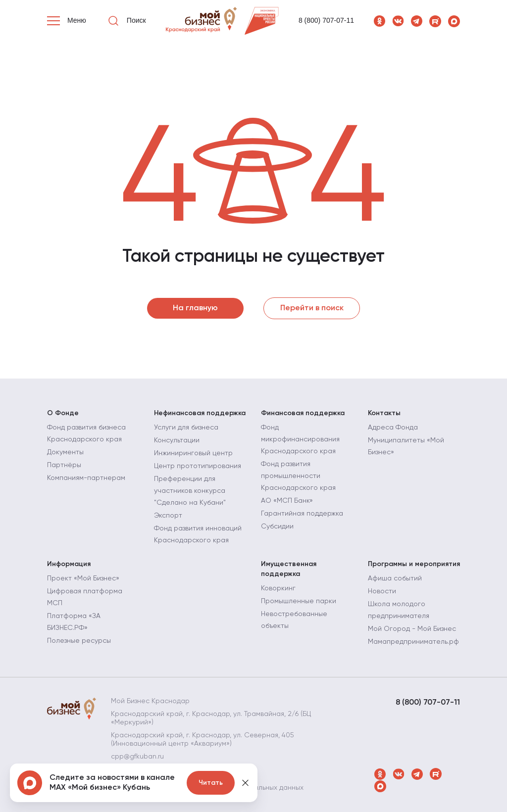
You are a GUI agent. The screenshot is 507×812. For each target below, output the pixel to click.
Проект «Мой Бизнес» (83, 578)
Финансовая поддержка (303, 413)
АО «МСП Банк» (287, 501)
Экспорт (168, 516)
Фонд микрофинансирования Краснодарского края (300, 439)
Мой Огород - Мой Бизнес (412, 629)
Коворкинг (278, 588)
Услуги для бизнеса (186, 428)
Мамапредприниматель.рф (413, 642)
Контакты (384, 413)
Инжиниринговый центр (193, 453)
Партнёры (64, 465)
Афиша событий (395, 578)
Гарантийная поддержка (302, 514)
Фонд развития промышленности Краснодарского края (298, 476)
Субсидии (277, 526)
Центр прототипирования (198, 466)
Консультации (177, 440)
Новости (382, 591)
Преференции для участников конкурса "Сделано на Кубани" (190, 491)
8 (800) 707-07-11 (326, 20)
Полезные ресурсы (79, 641)
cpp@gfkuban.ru (137, 757)
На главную (195, 308)
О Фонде (63, 413)
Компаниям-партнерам (86, 478)
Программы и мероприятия (414, 564)
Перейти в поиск (312, 308)
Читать (211, 783)
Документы (65, 452)
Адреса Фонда (393, 428)
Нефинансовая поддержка (200, 413)
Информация (69, 564)
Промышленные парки (299, 601)
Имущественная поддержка (289, 569)
